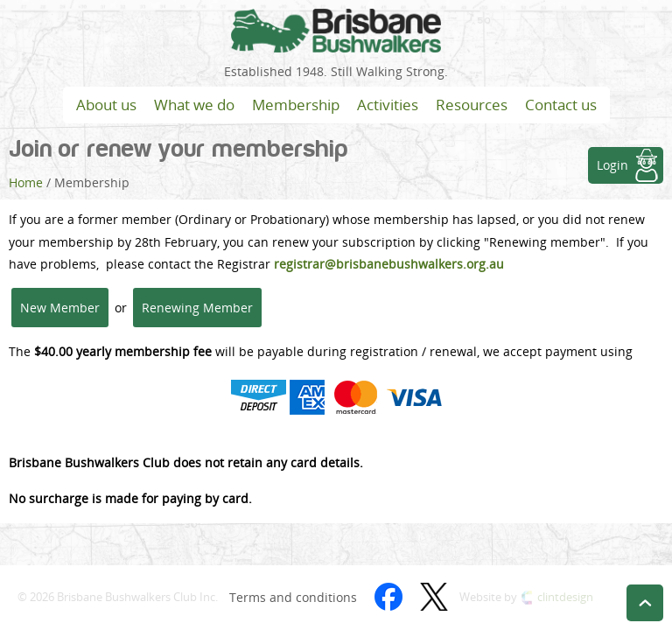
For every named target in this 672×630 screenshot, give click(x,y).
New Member (60, 308)
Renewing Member (197, 308)
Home (26, 182)
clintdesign (565, 597)
